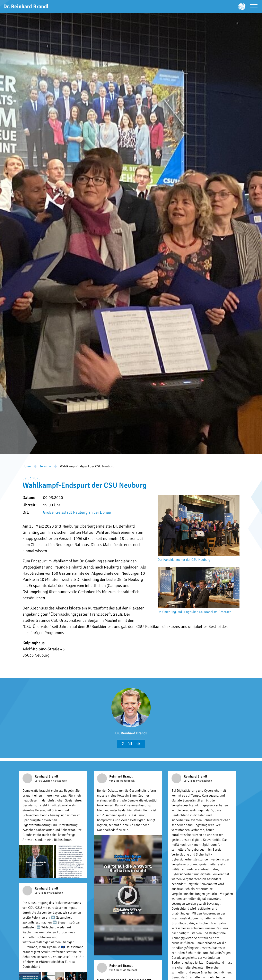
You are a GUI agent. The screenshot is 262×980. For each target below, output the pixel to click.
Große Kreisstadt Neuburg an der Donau (77, 512)
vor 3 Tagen (42, 893)
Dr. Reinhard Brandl (131, 733)
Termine (45, 466)
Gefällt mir (131, 744)
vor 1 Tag (115, 781)
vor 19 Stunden (44, 781)
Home (27, 466)
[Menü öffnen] (254, 7)
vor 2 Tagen (191, 781)
